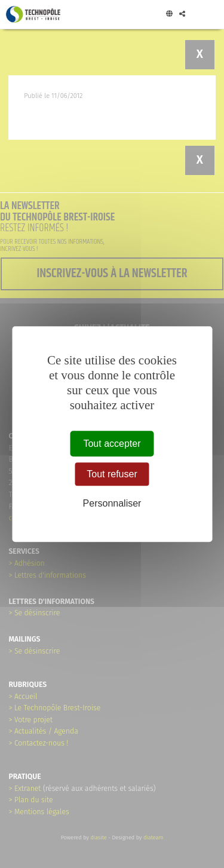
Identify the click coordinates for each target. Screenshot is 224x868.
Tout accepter (112, 444)
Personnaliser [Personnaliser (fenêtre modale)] (112, 503)
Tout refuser (112, 474)
